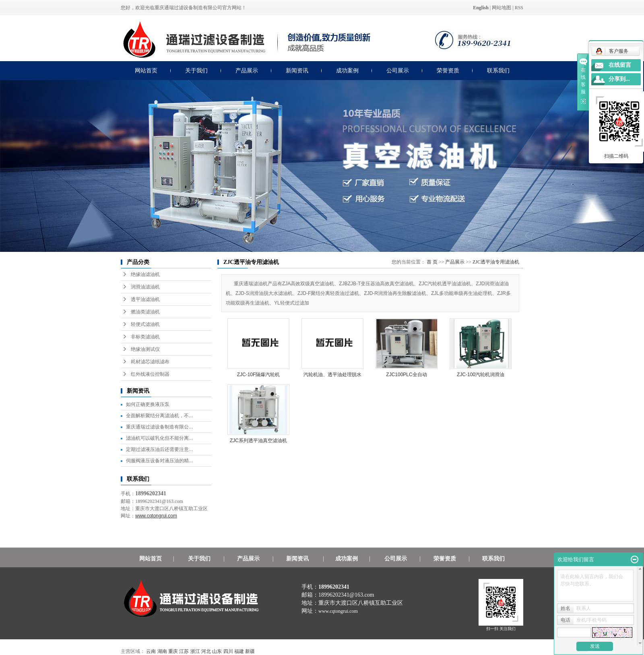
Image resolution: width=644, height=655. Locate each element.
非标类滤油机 (145, 337)
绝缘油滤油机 (145, 274)
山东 (217, 651)
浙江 (195, 651)
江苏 (184, 651)
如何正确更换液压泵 (148, 404)
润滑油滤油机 (145, 287)
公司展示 (398, 71)
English (481, 8)
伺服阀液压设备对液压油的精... (159, 461)
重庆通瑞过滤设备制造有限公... (159, 427)
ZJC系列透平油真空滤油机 (258, 441)
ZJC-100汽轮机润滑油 (481, 375)
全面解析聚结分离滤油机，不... (159, 416)
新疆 (250, 651)
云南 (151, 651)
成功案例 (347, 71)
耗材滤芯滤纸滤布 (150, 362)
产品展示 (247, 71)
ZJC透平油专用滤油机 (496, 262)
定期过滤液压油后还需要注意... (159, 449)
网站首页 (146, 71)
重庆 (173, 651)
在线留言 (620, 65)
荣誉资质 (448, 71)
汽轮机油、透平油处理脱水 (332, 375)
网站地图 (502, 8)
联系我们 (498, 71)
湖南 (162, 651)
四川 (228, 651)
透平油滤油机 (145, 299)
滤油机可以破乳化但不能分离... (159, 438)
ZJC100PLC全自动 (406, 375)
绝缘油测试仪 (145, 349)
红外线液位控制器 (150, 374)
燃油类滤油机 (145, 312)
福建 (239, 651)
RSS (519, 8)
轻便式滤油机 (145, 324)
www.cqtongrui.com (338, 611)
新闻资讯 (297, 71)
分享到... (619, 79)
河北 (206, 651)
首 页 (432, 262)
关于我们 (196, 71)
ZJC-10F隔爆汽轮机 (259, 375)
